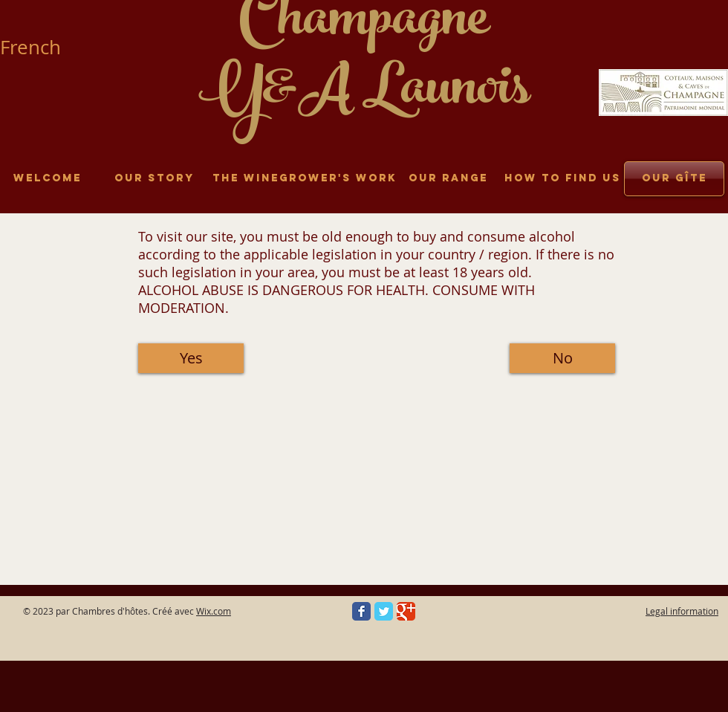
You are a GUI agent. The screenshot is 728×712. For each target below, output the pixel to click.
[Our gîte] (674, 179)
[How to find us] (562, 179)
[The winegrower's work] (305, 179)
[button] (562, 358)
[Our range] (448, 179)
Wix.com (214, 611)
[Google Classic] (406, 611)
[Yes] (191, 358)
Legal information (682, 611)
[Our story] (155, 179)
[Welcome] (47, 179)
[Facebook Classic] (361, 611)
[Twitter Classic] (384, 611)
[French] (37, 47)
